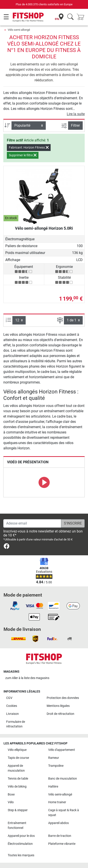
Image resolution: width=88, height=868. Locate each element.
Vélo (11, 802)
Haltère (53, 787)
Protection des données (63, 698)
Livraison (12, 714)
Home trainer (57, 802)
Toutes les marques (21, 855)
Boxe (11, 795)
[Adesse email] (32, 523)
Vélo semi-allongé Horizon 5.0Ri (44, 228)
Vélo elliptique (17, 750)
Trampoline (56, 766)
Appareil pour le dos (21, 836)
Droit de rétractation (60, 714)
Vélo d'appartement (62, 750)
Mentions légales (58, 706)
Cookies (12, 706)
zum (27, 678)
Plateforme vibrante (62, 844)
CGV (9, 698)
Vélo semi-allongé (19, 30)
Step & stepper (18, 810)
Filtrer (75, 125)
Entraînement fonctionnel (17, 825)
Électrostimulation (20, 844)
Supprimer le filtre (23, 155)
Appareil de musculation (16, 768)
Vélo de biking (17, 787)
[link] (7, 547)
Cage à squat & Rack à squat (64, 813)
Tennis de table (18, 779)
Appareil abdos (58, 823)
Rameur (54, 758)
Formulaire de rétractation (16, 724)
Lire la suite (76, 114)
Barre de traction (60, 836)
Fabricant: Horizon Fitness (29, 147)
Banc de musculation (63, 779)
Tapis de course (18, 758)
